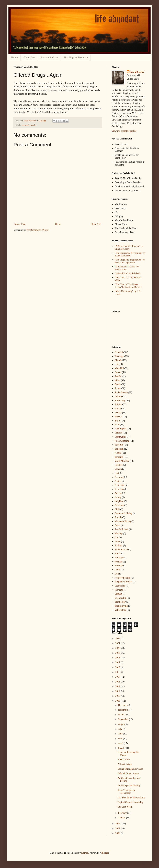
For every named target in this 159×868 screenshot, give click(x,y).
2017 (118, 662)
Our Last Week (125, 807)
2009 (118, 701)
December (123, 705)
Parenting (119, 505)
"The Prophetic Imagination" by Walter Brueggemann (130, 261)
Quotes (118, 372)
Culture (118, 397)
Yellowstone (121, 610)
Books (118, 384)
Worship (119, 533)
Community (120, 437)
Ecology (119, 545)
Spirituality (120, 401)
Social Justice (121, 392)
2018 (118, 658)
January (122, 818)
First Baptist (121, 429)
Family (118, 497)
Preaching (119, 485)
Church (118, 360)
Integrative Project (123, 582)
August (122, 724)
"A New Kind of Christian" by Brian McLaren (129, 247)
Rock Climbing (122, 441)
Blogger (105, 853)
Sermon (118, 594)
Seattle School (122, 529)
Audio (118, 542)
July (120, 729)
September (123, 719)
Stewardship (121, 598)
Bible (117, 509)
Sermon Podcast (49, 57)
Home (14, 57)
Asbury (118, 413)
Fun (117, 364)
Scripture (119, 445)
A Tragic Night (125, 764)
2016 (118, 667)
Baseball (119, 566)
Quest (117, 525)
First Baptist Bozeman (76, 57)
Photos (118, 481)
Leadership (120, 586)
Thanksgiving (121, 606)
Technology (120, 602)
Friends (118, 517)
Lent (117, 473)
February (123, 813)
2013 (118, 682)
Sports (118, 388)
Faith (117, 425)
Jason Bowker (137, 72)
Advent (118, 493)
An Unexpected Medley (129, 785)
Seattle (33, 125)
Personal (25, 125)
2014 (118, 677)
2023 (118, 639)
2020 (118, 648)
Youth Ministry (122, 461)
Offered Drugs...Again (128, 773)
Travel (118, 409)
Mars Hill (119, 368)
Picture (118, 453)
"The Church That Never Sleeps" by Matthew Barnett (128, 286)
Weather (119, 562)
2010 (118, 696)
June (121, 734)
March (121, 748)
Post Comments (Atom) (38, 230)
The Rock (119, 558)
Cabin (117, 570)
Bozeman (119, 449)
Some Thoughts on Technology (127, 792)
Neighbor (119, 501)
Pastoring (119, 477)
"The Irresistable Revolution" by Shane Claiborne (130, 254)
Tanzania (119, 457)
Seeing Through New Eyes (130, 769)
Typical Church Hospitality (130, 802)
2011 (118, 691)
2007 (118, 828)
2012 (118, 686)
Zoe (117, 538)
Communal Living (123, 513)
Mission (118, 417)
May (121, 739)
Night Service (121, 550)
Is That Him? (124, 760)
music (117, 421)
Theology (119, 356)
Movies (118, 469)
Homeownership (123, 578)
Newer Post (20, 224)
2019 (118, 653)
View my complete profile (124, 131)
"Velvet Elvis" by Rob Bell (127, 273)
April (121, 743)
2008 (118, 824)
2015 (118, 672)
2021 (118, 643)
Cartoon (118, 433)
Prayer (118, 554)
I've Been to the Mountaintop (131, 798)
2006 (118, 833)
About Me (29, 57)
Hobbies (119, 465)
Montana (119, 590)
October (122, 715)
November (123, 710)
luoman (85, 853)
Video (117, 380)
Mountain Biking (123, 521)
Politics (118, 404)
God (117, 574)
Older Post (96, 224)
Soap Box (119, 489)
